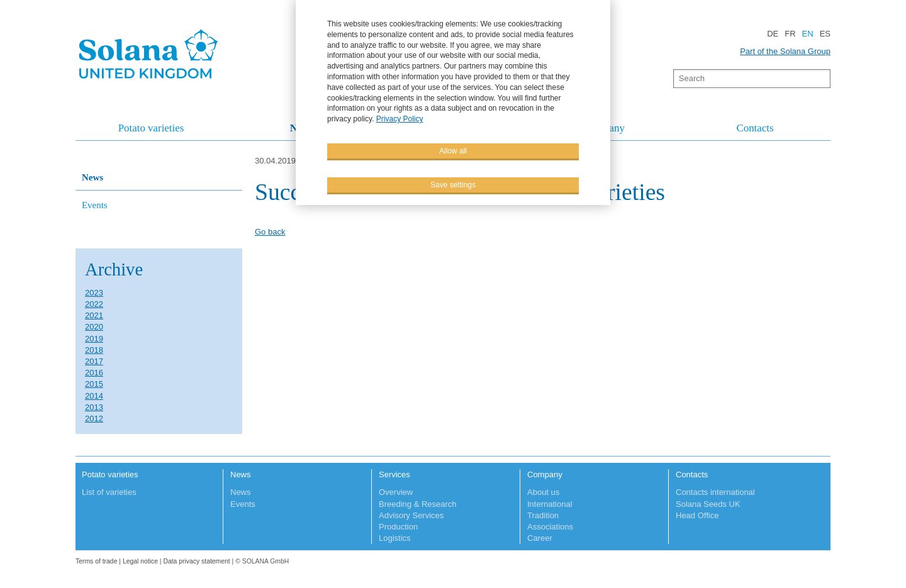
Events (95, 205)
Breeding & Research (418, 504)
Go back (270, 232)
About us (543, 492)
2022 (94, 304)
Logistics (395, 538)
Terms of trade (97, 561)
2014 (94, 396)
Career (540, 538)
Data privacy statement (196, 561)
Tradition (543, 515)
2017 (94, 361)
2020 (94, 327)
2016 (94, 373)
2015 (94, 384)
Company (545, 474)
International (550, 504)
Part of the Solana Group (785, 51)
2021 (94, 315)
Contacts (755, 128)
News (92, 177)
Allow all (453, 151)
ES (825, 34)
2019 (94, 339)
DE (773, 34)
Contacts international (715, 492)
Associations (550, 527)
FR (790, 34)
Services (394, 474)
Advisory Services (411, 515)
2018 (94, 350)
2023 (94, 293)
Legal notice (140, 561)
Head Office (697, 515)
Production (398, 527)
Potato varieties (151, 128)
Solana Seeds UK (708, 504)
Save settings (453, 185)
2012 (94, 419)
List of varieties (109, 492)
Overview (396, 492)
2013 (94, 407)
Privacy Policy (400, 119)
